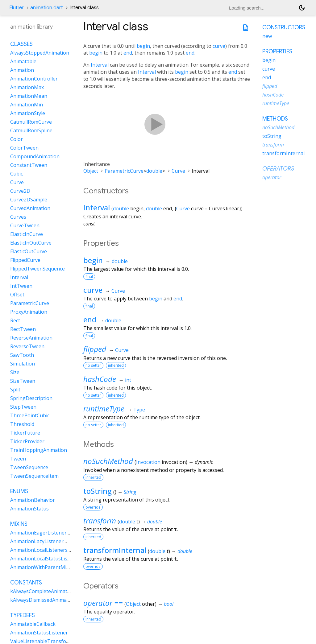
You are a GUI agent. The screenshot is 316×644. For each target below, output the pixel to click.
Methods (275, 119)
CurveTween (25, 225)
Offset (17, 295)
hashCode (100, 379)
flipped (95, 349)
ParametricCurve (124, 171)
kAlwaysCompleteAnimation (42, 591)
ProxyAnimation (29, 312)
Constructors (284, 27)
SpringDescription (31, 398)
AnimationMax (27, 87)
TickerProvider (27, 441)
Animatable (23, 61)
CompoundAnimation (35, 156)
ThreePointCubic (30, 415)
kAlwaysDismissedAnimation (43, 600)
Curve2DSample (29, 200)
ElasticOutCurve (29, 251)
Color (17, 139)
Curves (18, 217)
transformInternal (115, 550)
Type (139, 410)
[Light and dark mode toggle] (302, 8)
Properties (277, 52)
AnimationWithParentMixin (42, 567)
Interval (100, 65)
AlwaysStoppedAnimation (40, 53)
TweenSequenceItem (34, 476)
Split (15, 390)
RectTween (23, 329)
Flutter (17, 8)
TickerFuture (25, 433)
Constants (26, 583)
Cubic (17, 174)
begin (143, 46)
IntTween (21, 286)
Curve (178, 171)
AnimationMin (27, 105)
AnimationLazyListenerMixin (43, 541)
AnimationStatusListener (39, 633)
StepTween (23, 407)
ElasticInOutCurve (31, 243)
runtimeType (104, 409)
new (267, 36)
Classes (21, 44)
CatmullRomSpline (31, 130)
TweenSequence (29, 467)
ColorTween (24, 148)
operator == (103, 603)
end (128, 53)
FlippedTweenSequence (37, 269)
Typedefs (23, 615)
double (154, 171)
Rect (15, 320)
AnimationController (34, 79)
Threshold (22, 424)
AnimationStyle (28, 113)
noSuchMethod (108, 461)
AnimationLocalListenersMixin (45, 550)
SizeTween (23, 381)
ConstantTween (29, 165)
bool (169, 604)
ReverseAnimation (31, 338)
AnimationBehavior (33, 500)
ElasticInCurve (27, 234)
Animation (22, 70)
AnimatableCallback (33, 624)
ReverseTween (27, 346)
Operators (278, 169)
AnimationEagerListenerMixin (45, 533)
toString (98, 491)
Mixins (19, 524)
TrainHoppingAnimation (39, 450)
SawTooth (22, 355)
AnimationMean (29, 96)
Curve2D (20, 191)
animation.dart (47, 8)
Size (15, 372)
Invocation (148, 462)
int (128, 380)
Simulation (23, 364)
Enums (19, 491)
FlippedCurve (25, 260)
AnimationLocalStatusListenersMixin (53, 559)
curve (219, 46)
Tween (18, 459)
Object (91, 171)
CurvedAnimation (30, 208)
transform (100, 520)
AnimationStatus (29, 509)
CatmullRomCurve (31, 122)
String (130, 492)
